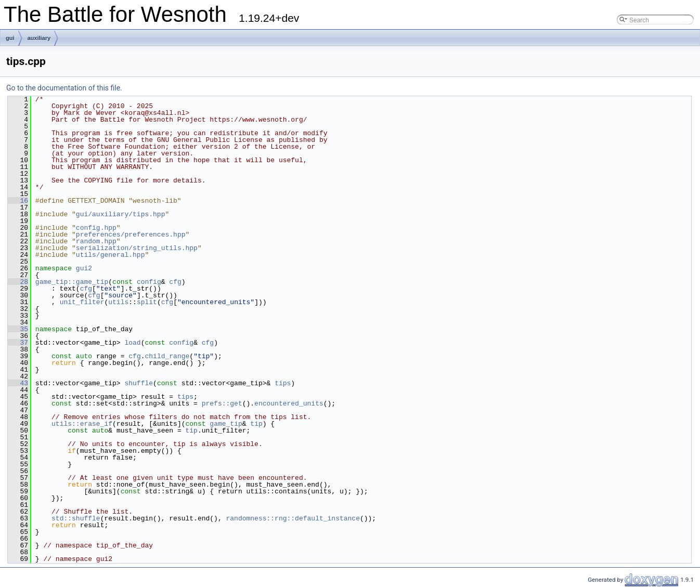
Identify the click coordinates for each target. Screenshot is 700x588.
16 (18, 201)
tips (283, 383)
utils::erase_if (82, 424)
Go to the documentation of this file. (64, 88)
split (147, 302)
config (149, 282)
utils (118, 302)
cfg (175, 282)
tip (256, 424)
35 (18, 329)
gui (10, 38)
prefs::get (222, 403)
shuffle (139, 383)
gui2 (84, 268)
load (132, 343)
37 (18, 343)
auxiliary (39, 38)
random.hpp (96, 241)
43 (18, 383)
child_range (167, 356)
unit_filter (82, 302)
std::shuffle (76, 518)
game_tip (226, 424)
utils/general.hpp (111, 255)
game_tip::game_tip (72, 282)
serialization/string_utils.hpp (137, 248)
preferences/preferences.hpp (131, 234)
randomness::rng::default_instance (293, 518)
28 (18, 282)
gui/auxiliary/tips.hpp (121, 214)
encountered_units (289, 403)
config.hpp (96, 228)
